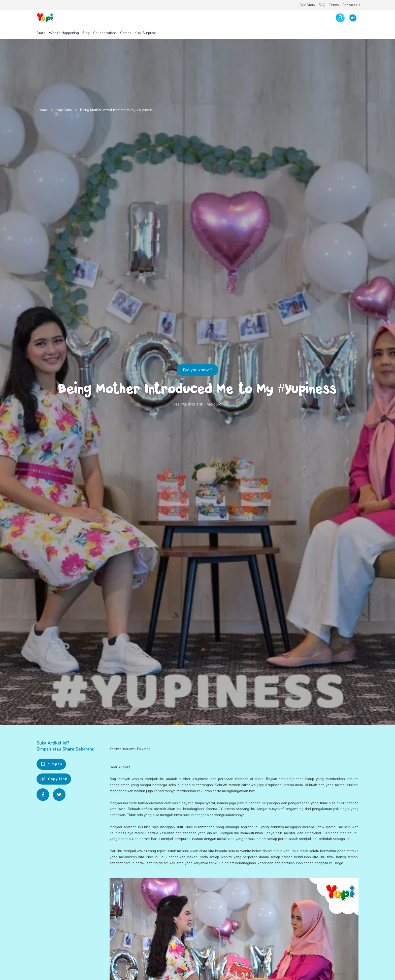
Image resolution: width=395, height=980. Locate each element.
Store (41, 33)
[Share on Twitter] (59, 795)
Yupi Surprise (145, 33)
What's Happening (64, 33)
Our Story (307, 5)
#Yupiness (200, 779)
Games (126, 33)
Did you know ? (197, 370)
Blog (86, 33)
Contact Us (351, 5)
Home (43, 110)
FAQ (322, 5)
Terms (334, 5)
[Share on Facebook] (43, 795)
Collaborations (105, 33)
